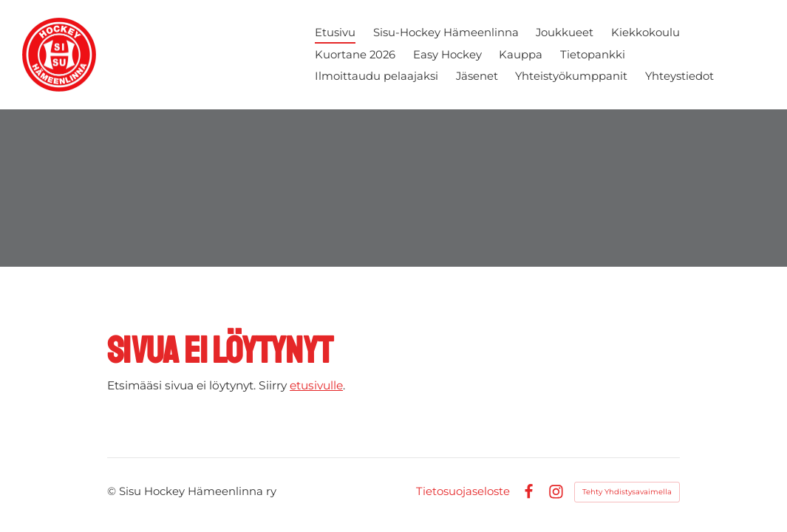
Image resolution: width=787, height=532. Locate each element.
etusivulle (316, 385)
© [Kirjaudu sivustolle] (113, 491)
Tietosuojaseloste (463, 492)
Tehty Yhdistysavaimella (627, 492)
